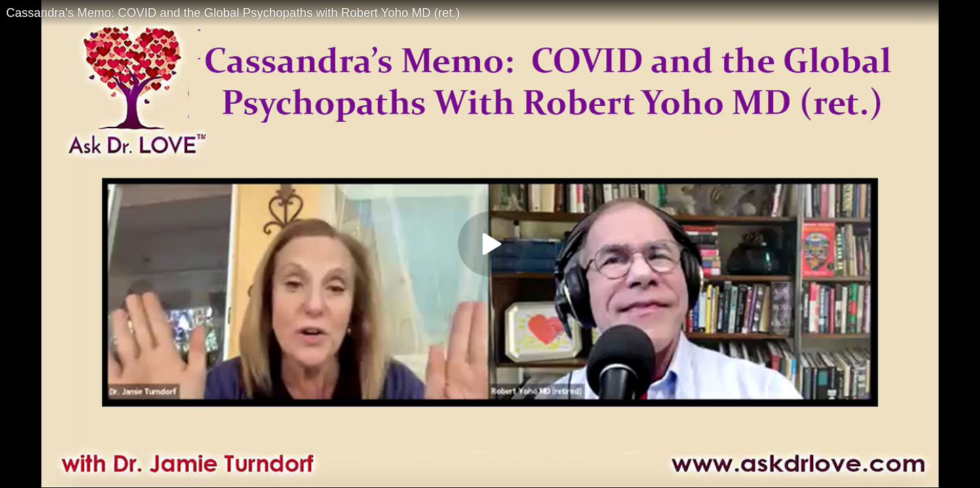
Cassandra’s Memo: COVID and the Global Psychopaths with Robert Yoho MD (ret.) (233, 13)
